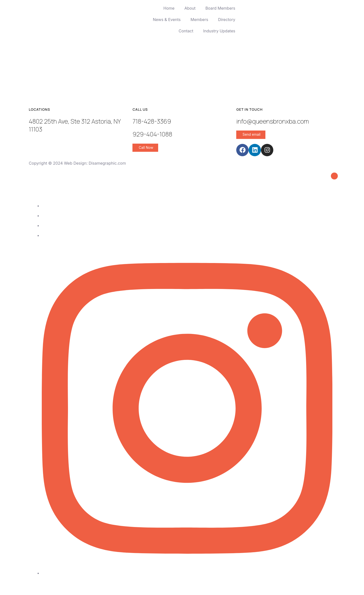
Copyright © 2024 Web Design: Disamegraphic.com (77, 163)
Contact (186, 31)
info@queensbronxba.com (272, 121)
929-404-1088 (152, 134)
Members (199, 20)
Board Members (220, 8)
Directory (227, 20)
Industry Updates (219, 31)
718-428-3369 (152, 121)
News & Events (167, 20)
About (190, 8)
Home (169, 8)
